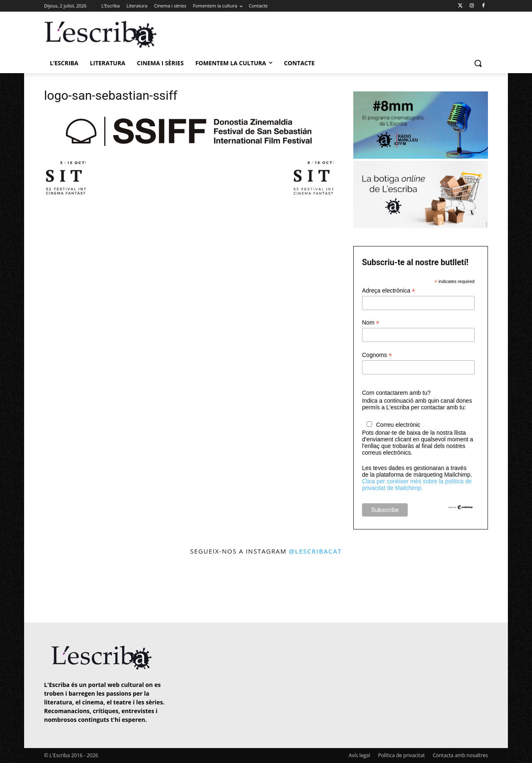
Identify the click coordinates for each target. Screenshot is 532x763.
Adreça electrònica (389, 291)
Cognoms (377, 355)
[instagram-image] (53, 590)
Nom (371, 323)
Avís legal (359, 755)
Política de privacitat (401, 755)
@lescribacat (315, 551)
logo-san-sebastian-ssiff (111, 95)
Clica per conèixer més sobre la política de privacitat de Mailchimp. (417, 485)
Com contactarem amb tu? (396, 393)
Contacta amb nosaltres (460, 755)
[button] (478, 63)
